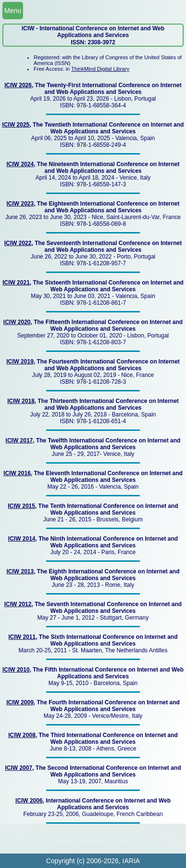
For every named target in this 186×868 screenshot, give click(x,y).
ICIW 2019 (20, 362)
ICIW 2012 (18, 604)
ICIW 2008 (22, 735)
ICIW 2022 (18, 243)
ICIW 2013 (20, 571)
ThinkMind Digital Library (100, 69)
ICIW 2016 (17, 473)
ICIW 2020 (17, 322)
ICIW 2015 (21, 506)
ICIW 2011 (22, 637)
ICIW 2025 (16, 125)
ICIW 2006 (29, 801)
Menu (13, 11)
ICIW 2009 (20, 702)
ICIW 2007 (19, 768)
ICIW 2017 (19, 440)
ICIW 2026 (18, 85)
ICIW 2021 (16, 283)
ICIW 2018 (21, 401)
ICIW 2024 (20, 164)
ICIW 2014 (22, 539)
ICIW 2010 (16, 670)
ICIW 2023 (20, 204)
